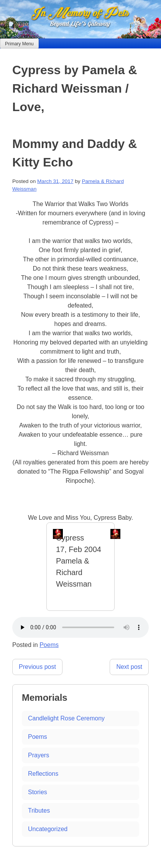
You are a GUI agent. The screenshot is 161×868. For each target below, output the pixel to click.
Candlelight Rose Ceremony (66, 718)
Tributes (39, 811)
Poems (49, 645)
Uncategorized (48, 829)
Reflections (43, 774)
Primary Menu (19, 44)
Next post (129, 667)
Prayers (39, 755)
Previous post (37, 667)
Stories (38, 792)
